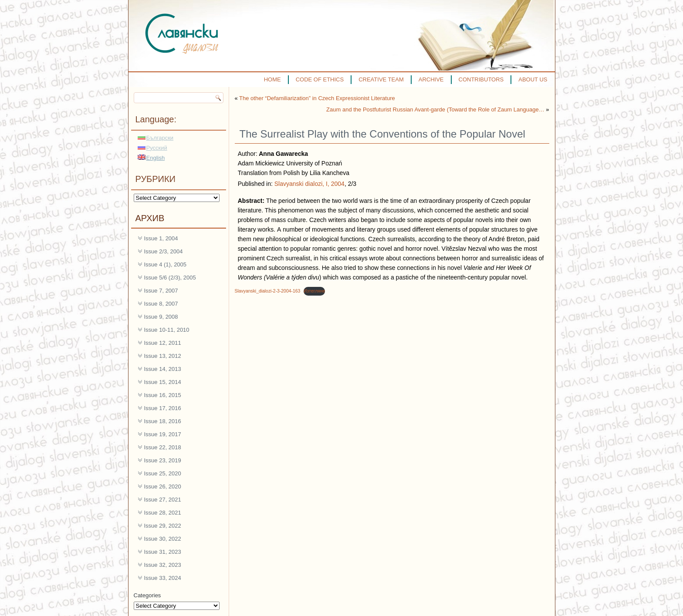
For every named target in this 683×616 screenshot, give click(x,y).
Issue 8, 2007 (161, 304)
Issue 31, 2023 (163, 552)
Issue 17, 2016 (163, 408)
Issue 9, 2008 (161, 317)
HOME (272, 79)
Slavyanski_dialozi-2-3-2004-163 (268, 291)
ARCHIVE (431, 79)
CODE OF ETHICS (320, 79)
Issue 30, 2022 (163, 539)
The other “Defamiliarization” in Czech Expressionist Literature (317, 98)
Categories (147, 595)
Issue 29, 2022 (163, 526)
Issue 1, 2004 (161, 238)
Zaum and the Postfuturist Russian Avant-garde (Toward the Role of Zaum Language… (435, 109)
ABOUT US (533, 79)
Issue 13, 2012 (163, 356)
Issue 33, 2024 (163, 578)
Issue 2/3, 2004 (164, 251)
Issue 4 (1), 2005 (166, 264)
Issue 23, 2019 (163, 460)
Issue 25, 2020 (163, 473)
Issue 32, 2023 (163, 565)
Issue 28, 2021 (163, 513)
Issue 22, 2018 (163, 447)
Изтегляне (314, 291)
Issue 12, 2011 (163, 343)
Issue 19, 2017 (163, 434)
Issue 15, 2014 (163, 382)
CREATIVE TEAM (381, 79)
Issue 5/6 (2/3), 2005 (170, 278)
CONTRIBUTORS (481, 79)
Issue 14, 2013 (163, 369)
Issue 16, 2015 (163, 395)
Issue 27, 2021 (163, 500)
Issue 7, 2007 (161, 291)
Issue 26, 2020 (163, 486)
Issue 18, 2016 (163, 421)
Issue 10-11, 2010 (167, 330)
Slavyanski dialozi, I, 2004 (309, 184)
